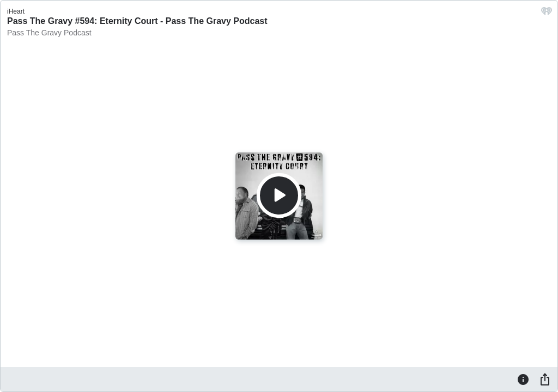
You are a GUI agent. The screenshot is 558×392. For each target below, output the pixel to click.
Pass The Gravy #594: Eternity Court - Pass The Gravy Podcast (137, 21)
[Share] (545, 379)
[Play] (279, 195)
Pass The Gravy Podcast (49, 33)
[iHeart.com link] (547, 14)
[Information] (523, 379)
